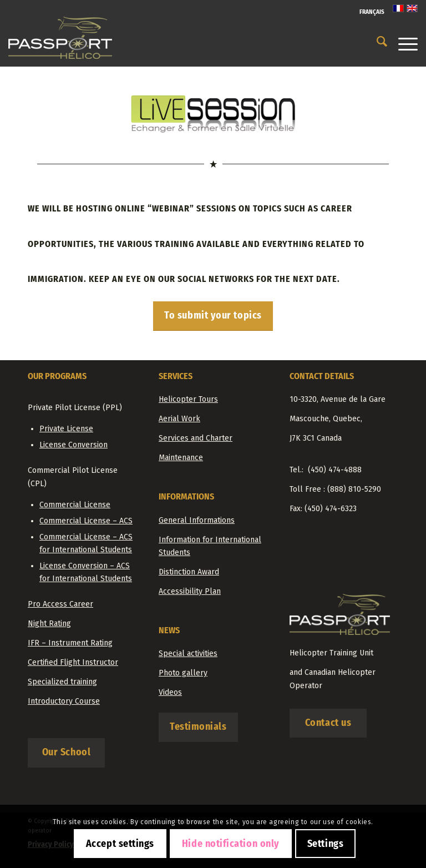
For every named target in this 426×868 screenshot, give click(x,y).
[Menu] (402, 42)
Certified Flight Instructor (73, 662)
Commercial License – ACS (86, 521)
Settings (325, 844)
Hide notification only (231, 844)
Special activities (188, 653)
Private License (66, 429)
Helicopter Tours (188, 399)
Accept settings (120, 844)
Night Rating (49, 624)
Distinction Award (189, 572)
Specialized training (62, 682)
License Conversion (73, 445)
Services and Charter (196, 438)
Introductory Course (64, 701)
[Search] (376, 42)
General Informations (197, 520)
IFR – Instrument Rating (70, 643)
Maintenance (181, 458)
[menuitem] (369, 12)
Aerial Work (179, 419)
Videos (170, 692)
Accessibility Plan (190, 591)
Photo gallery (183, 673)
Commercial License (75, 505)
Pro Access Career (60, 604)
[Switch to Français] (372, 12)
